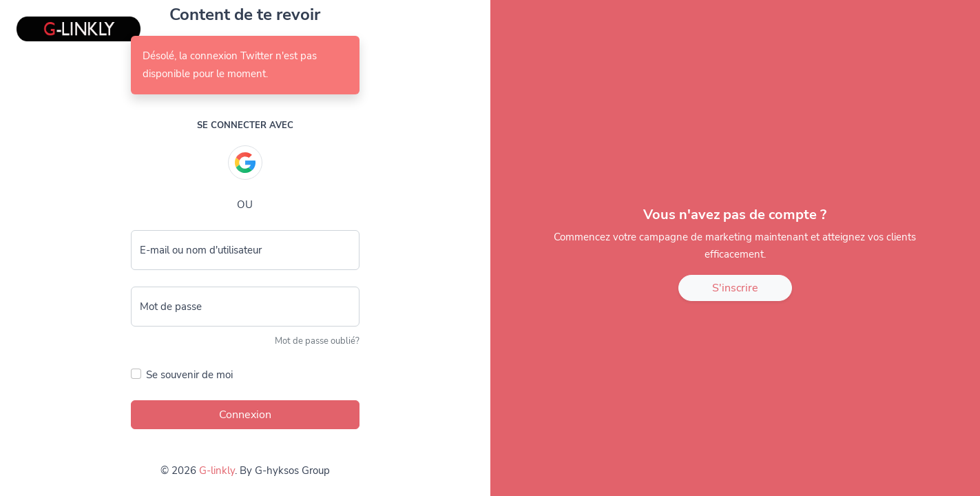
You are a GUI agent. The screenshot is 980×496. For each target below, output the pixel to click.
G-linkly (217, 471)
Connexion (245, 415)
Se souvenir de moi (189, 375)
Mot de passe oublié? (317, 341)
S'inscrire (735, 288)
